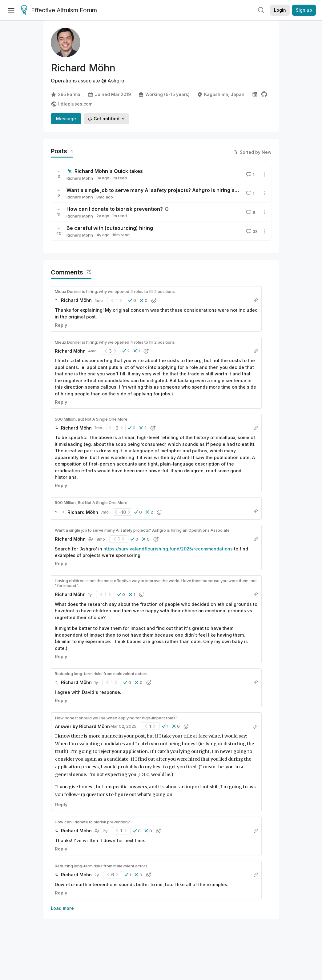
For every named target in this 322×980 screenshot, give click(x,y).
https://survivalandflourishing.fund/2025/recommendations (168, 549)
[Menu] (11, 10)
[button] (132, 300)
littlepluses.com (72, 104)
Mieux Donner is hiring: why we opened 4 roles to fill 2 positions (115, 291)
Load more (62, 908)
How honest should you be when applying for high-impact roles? (116, 718)
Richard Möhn (80, 178)
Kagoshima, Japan (221, 94)
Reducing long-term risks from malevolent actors (101, 674)
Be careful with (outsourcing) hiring (110, 228)
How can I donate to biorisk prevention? (115, 209)
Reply (61, 325)
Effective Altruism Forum (59, 10)
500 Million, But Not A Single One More (91, 419)
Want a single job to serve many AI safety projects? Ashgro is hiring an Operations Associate (179, 190)
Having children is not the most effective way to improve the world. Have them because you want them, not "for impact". (156, 583)
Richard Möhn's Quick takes (109, 171)
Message (66, 119)
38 (251, 231)
